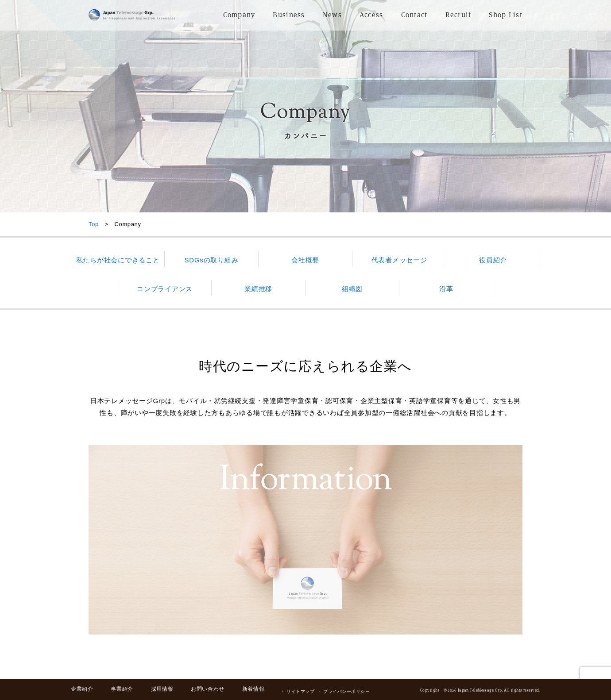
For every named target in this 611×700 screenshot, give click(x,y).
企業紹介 (82, 689)
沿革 (446, 289)
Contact (414, 15)
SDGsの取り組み (212, 260)
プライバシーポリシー (346, 691)
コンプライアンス (165, 289)
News (332, 15)
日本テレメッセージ (132, 15)
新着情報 (253, 689)
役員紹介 (493, 260)
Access (371, 15)
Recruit (458, 15)
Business (289, 15)
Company (239, 15)
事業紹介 (122, 689)
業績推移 (258, 289)
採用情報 (162, 689)
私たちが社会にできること (118, 260)
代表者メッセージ (399, 260)
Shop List (506, 15)
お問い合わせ (208, 689)
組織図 (352, 289)
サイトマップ (300, 691)
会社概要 (305, 260)
